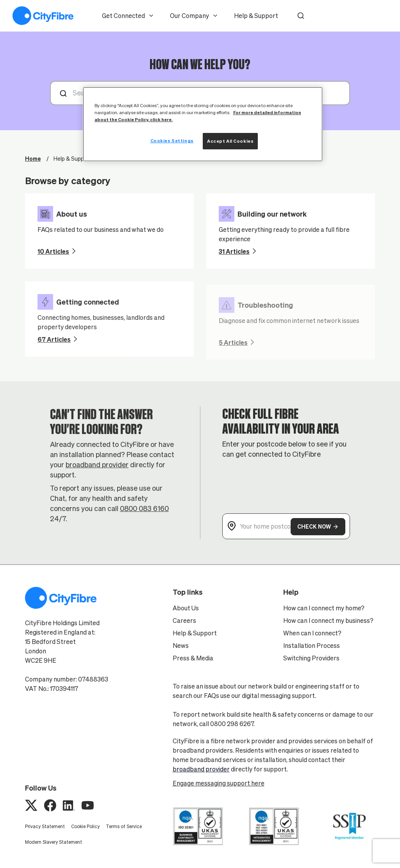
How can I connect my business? (328, 621)
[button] (301, 16)
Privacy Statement (45, 826)
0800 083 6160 (144, 514)
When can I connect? (312, 633)
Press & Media (193, 658)
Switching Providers (311, 658)
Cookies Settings (172, 141)
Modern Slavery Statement (54, 842)
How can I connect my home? (324, 608)
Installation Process (312, 646)
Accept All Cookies (230, 141)
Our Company (194, 16)
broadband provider (97, 470)
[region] (203, 124)
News (181, 646)
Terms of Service (124, 826)
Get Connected (128, 16)
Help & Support (256, 16)
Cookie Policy (85, 826)
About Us (186, 608)
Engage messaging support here (219, 783)
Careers (184, 621)
